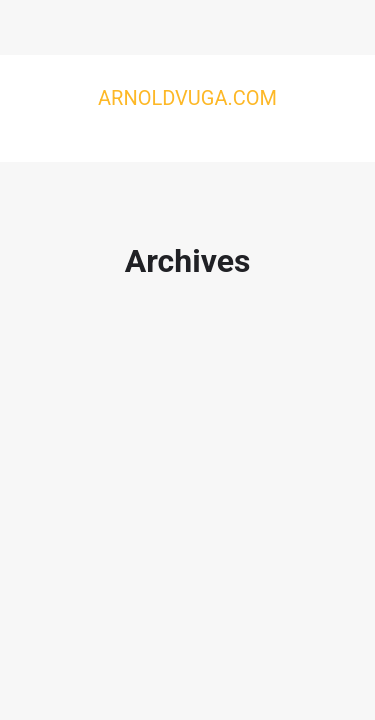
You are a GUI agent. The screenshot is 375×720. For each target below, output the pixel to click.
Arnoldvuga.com (187, 98)
